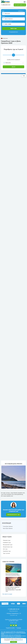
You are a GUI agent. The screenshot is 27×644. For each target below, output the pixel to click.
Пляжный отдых (7, 540)
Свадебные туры (7, 551)
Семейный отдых (7, 543)
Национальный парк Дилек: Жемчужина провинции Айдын (13, 574)
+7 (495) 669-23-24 (6, 5)
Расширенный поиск (13, 32)
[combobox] (19, 11)
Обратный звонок (14, 611)
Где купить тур (14, 615)
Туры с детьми (6, 553)
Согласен (14, 642)
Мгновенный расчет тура (13, 515)
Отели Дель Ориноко (8, 526)
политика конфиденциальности (8, 633)
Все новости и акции (7, 594)
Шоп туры (5, 549)
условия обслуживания (21, 633)
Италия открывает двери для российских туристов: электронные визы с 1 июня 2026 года (13, 589)
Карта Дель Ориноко (8, 528)
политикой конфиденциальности (17, 640)
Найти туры (14, 28)
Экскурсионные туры (8, 547)
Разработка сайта (10, 628)
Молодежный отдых (8, 545)
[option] (13, 477)
